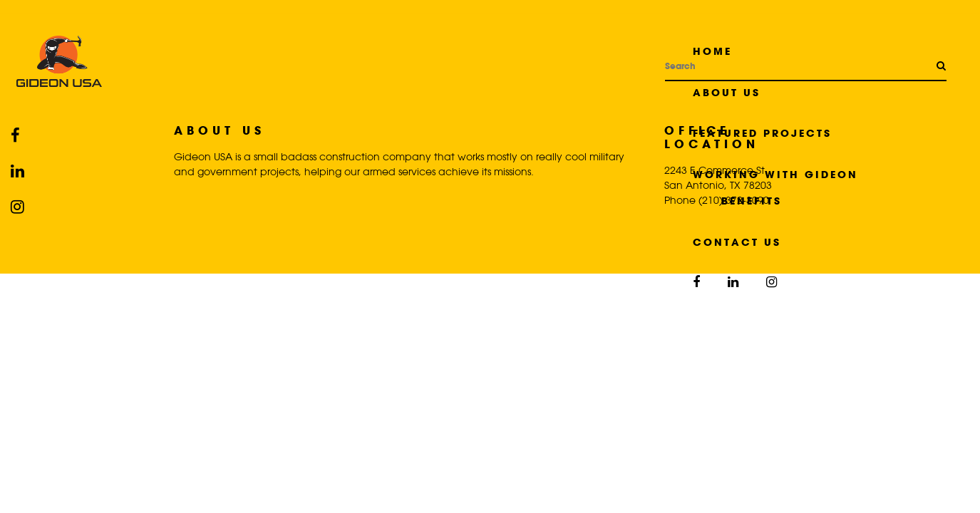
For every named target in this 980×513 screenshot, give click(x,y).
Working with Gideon (775, 174)
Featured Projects (762, 133)
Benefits (752, 201)
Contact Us (737, 242)
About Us (727, 92)
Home (712, 51)
